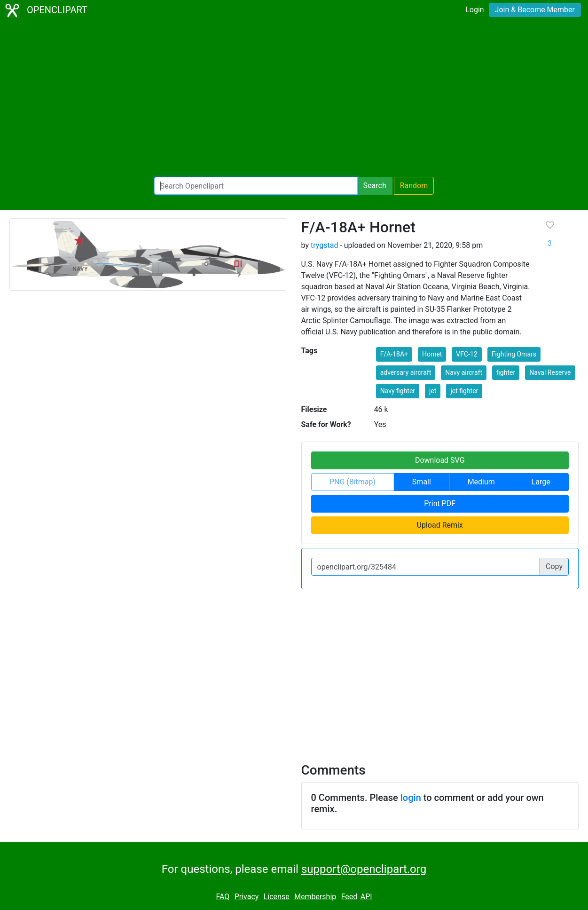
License (277, 897)
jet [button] (433, 391)
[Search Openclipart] (256, 186)
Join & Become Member (535, 10)
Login (474, 10)
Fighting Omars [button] (514, 354)
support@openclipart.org (364, 869)
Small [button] (422, 482)
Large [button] (541, 482)
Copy (554, 566)
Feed (349, 897)
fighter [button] (506, 372)
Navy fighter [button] (398, 391)
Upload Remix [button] (440, 525)
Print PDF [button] (440, 503)
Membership (315, 897)
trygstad (324, 245)
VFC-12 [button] (466, 354)
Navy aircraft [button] (464, 372)
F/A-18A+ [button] (394, 354)
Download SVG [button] (440, 460)
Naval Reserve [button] (550, 372)
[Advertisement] (294, 99)
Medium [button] (481, 482)
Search (375, 186)
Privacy (247, 897)
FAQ (223, 897)
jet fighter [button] (464, 391)
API (366, 897)
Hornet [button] (432, 354)
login (411, 798)
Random (414, 186)
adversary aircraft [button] (406, 372)
